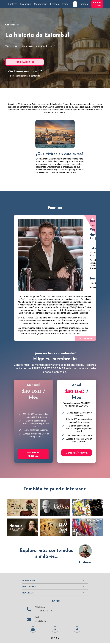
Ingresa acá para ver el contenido (25, 76)
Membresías (41, 4)
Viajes (66, 4)
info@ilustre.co (42, 622)
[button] (98, 4)
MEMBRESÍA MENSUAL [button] (33, 455)
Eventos (55, 4)
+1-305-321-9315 (44, 612)
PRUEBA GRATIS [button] (98, 4)
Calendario (25, 4)
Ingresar (84, 4)
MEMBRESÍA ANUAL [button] (77, 453)
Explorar (12, 4)
